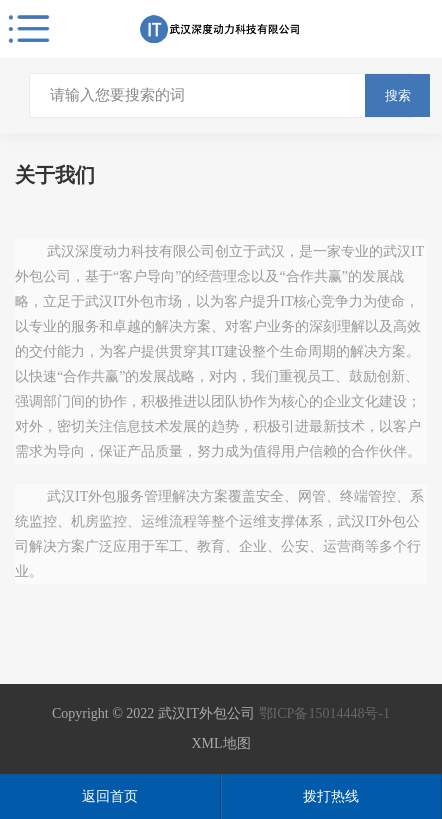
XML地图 (220, 743)
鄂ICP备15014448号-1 (324, 713)
